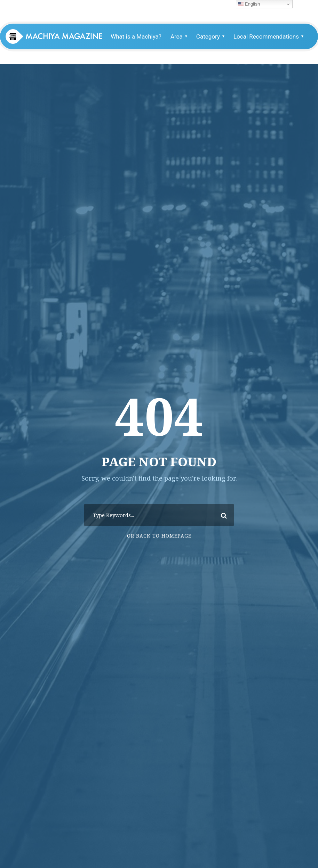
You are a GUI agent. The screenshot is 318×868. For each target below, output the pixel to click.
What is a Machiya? (136, 36)
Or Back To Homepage (159, 536)
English (249, 4)
